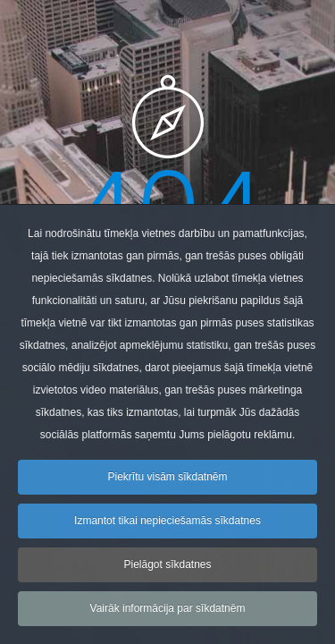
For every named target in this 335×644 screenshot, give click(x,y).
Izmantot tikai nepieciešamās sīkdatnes (167, 526)
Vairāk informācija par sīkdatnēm (168, 614)
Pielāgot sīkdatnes (167, 570)
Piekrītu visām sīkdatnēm (167, 482)
